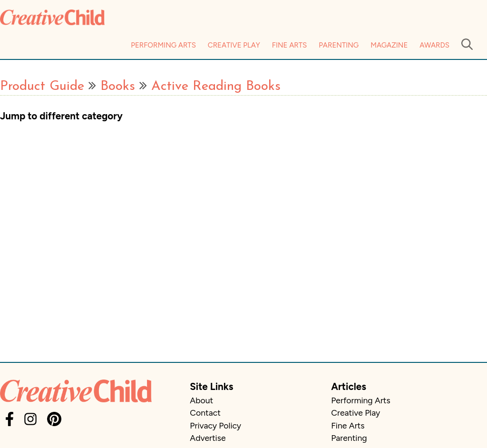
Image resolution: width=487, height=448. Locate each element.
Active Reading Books (216, 87)
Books (118, 87)
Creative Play (234, 45)
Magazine (389, 45)
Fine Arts (289, 45)
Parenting (339, 45)
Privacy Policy (215, 425)
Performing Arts (163, 45)
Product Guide (42, 87)
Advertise (208, 438)
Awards (434, 45)
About (201, 400)
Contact (205, 413)
